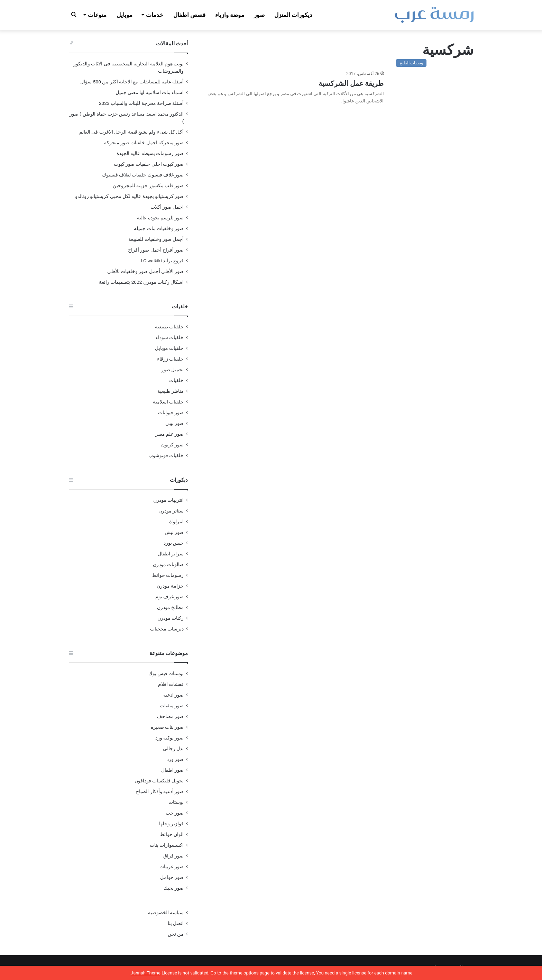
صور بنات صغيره (167, 727)
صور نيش (174, 532)
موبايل (125, 15)
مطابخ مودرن (170, 607)
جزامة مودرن (170, 586)
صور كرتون (172, 445)
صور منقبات (172, 706)
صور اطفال (172, 770)
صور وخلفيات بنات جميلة (159, 228)
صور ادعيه (173, 695)
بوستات (176, 802)
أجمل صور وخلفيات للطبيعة (156, 239)
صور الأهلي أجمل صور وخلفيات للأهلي (146, 271)
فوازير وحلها (171, 824)
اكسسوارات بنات (167, 845)
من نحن (176, 934)
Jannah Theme (146, 973)
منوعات (97, 15)
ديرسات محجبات (167, 629)
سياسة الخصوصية (166, 913)
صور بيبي (174, 423)
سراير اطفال (171, 554)
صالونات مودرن (168, 564)
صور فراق (173, 856)
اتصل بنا (176, 923)
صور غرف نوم (170, 597)
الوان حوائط (172, 834)
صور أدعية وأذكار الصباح (160, 791)
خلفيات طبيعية (169, 327)
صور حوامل (172, 877)
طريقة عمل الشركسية (351, 83)
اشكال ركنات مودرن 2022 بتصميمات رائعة (141, 282)
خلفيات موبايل (169, 348)
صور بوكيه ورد (170, 738)
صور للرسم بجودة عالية (160, 218)
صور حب (175, 813)
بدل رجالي (173, 748)
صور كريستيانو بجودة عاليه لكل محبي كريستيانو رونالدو (130, 196)
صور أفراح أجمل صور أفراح (156, 250)
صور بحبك (174, 888)
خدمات (155, 15)
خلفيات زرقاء (170, 359)
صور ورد (175, 759)
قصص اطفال (189, 15)
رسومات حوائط (168, 575)
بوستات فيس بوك (166, 673)
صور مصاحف (170, 716)
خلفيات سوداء (170, 337)
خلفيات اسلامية (168, 402)
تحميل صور (172, 370)
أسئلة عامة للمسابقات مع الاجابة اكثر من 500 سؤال (132, 82)
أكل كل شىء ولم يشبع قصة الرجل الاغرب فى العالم (131, 132)
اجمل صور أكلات (167, 207)
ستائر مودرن (171, 511)
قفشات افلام (171, 684)
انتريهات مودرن (168, 500)
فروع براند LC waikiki (162, 261)
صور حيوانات (171, 412)
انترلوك (176, 521)
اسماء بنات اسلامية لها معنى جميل (150, 92)
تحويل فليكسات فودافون (159, 781)
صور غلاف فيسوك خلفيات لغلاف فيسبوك (143, 175)
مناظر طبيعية (171, 391)
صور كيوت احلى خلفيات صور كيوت (149, 164)
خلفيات (176, 380)
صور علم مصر (170, 434)
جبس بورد (174, 543)
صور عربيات (172, 866)
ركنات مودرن (171, 618)
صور (259, 15)
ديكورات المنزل (293, 15)
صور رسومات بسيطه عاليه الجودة (150, 153)
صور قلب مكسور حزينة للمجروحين (148, 185)
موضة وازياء (230, 15)
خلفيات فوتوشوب (166, 455)
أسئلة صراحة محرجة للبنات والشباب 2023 (141, 103)
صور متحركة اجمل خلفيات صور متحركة (144, 143)
